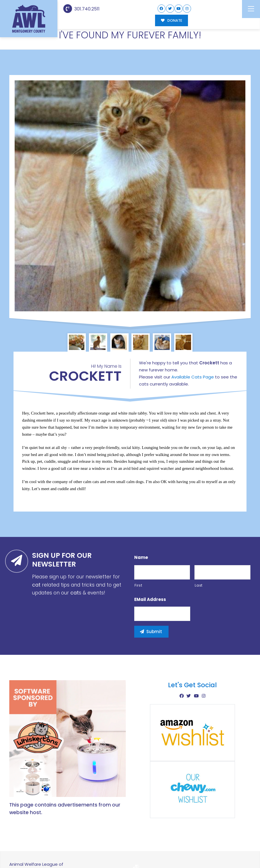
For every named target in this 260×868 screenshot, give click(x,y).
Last (199, 562)
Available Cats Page (193, 353)
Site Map (239, 848)
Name (141, 534)
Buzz (149, 848)
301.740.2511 (81, 9)
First (138, 562)
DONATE (172, 20)
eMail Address (150, 576)
